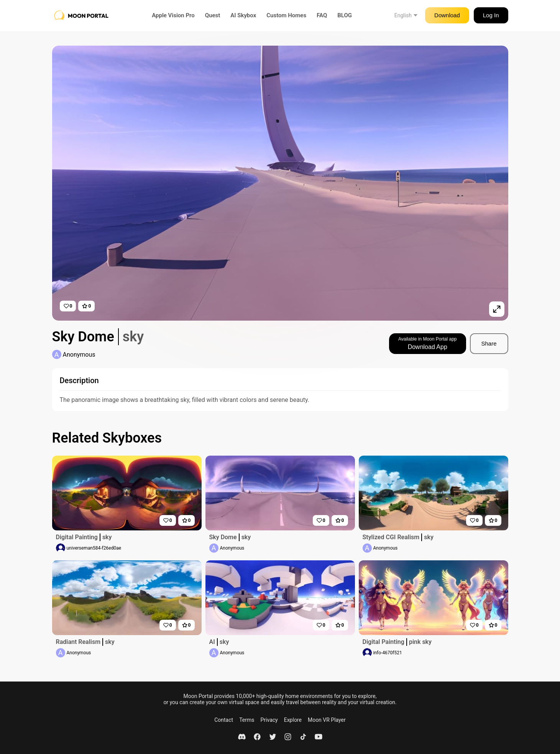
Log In (491, 15)
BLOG (345, 15)
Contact (224, 720)
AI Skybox (243, 15)
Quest (213, 15)
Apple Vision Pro (173, 15)
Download (447, 15)
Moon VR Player (327, 720)
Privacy (269, 720)
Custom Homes (286, 15)
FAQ (322, 15)
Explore (293, 720)
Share (489, 343)
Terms (247, 720)
